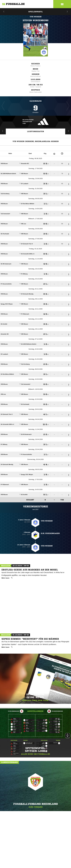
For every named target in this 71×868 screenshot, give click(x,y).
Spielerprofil (36, 12)
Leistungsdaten (35, 131)
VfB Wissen (36, 17)
